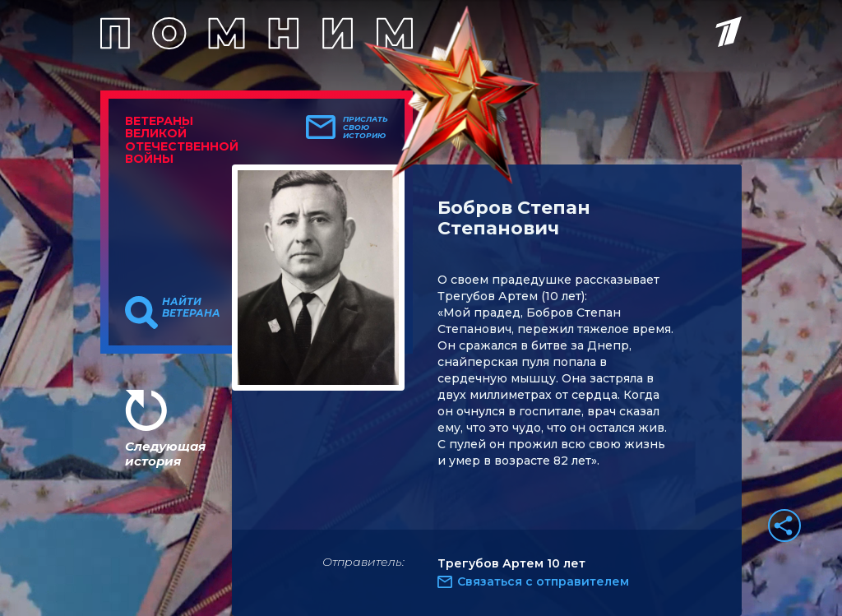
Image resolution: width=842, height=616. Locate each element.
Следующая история (165, 454)
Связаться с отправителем (543, 581)
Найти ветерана (191, 308)
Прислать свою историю (365, 127)
